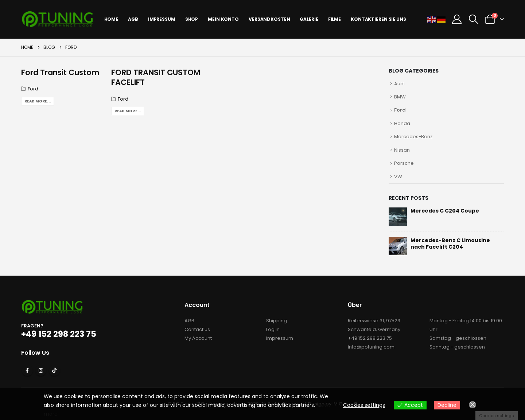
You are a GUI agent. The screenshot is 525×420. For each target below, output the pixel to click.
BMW (400, 97)
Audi (399, 84)
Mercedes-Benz (413, 137)
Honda (402, 123)
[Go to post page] (398, 216)
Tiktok (54, 370)
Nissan (402, 150)
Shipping (277, 321)
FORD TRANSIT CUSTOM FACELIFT (156, 77)
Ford (33, 89)
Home (111, 19)
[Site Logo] (58, 19)
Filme (335, 19)
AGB (133, 19)
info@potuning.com (371, 347)
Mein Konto (223, 19)
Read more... (38, 101)
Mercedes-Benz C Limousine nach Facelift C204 (450, 244)
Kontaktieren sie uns (378, 19)
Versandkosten (269, 19)
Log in (273, 329)
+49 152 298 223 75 (370, 338)
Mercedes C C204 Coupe (445, 211)
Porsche (404, 163)
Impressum (280, 338)
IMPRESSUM (162, 19)
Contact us (197, 329)
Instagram (41, 370)
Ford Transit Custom (60, 72)
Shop (192, 19)
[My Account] (457, 19)
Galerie (309, 19)
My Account (198, 338)
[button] (473, 19)
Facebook (27, 370)
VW (398, 177)
